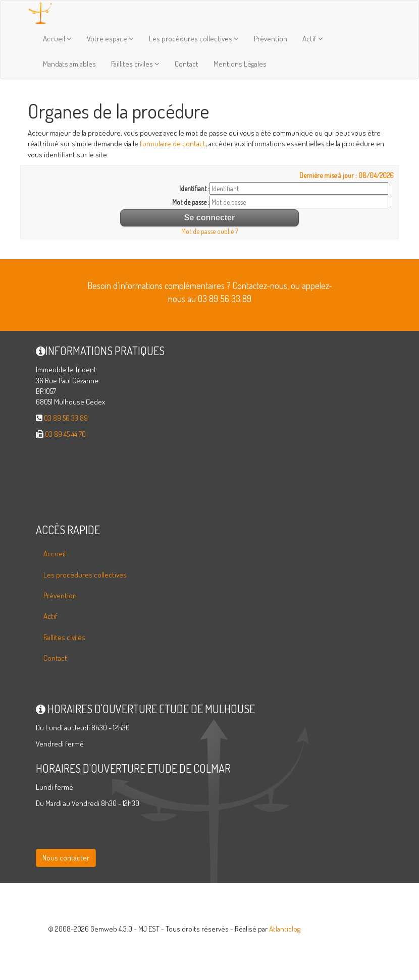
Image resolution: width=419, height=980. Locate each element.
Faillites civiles (135, 64)
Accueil (57, 39)
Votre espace (110, 39)
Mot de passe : (191, 202)
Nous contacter (66, 858)
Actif (313, 39)
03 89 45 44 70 (65, 434)
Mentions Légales (240, 64)
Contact (187, 64)
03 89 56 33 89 (66, 418)
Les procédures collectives (194, 39)
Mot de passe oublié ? (210, 231)
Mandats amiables (69, 64)
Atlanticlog (285, 929)
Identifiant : (194, 188)
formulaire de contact (173, 143)
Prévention (271, 39)
